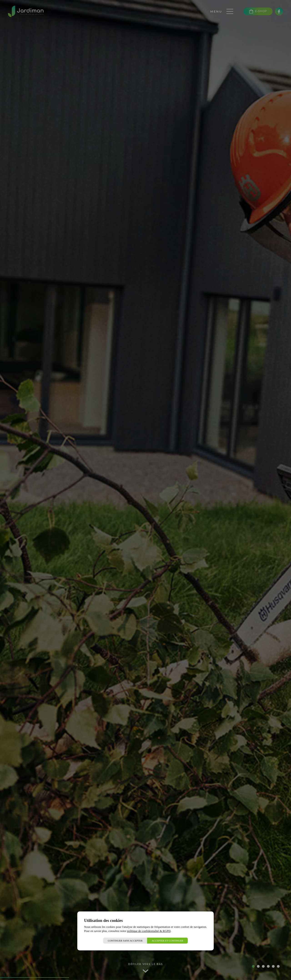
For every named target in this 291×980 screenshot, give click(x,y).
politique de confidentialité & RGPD (149, 931)
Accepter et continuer (167, 941)
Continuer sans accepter (125, 941)
